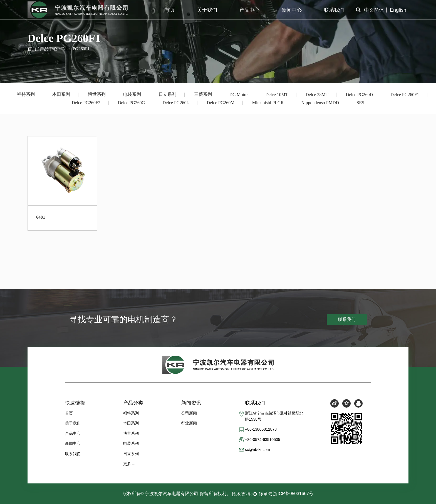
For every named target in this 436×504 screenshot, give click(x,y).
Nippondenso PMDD (320, 103)
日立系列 (167, 94)
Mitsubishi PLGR (268, 103)
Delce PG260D (359, 95)
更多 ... (129, 464)
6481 (41, 217)
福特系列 (26, 94)
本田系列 (61, 94)
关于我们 (207, 10)
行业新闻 (189, 423)
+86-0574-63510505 (263, 440)
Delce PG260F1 (405, 95)
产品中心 (249, 10)
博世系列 (97, 94)
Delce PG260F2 (86, 103)
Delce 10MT (277, 95)
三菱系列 (203, 94)
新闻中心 (292, 10)
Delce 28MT (317, 95)
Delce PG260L (176, 103)
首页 (170, 10)
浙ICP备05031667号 (293, 494)
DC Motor (239, 95)
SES (360, 103)
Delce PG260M (221, 103)
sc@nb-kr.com (257, 450)
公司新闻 (189, 413)
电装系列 (132, 94)
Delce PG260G (131, 103)
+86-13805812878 (261, 430)
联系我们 (334, 10)
